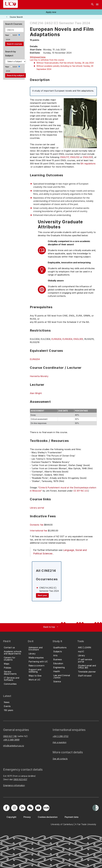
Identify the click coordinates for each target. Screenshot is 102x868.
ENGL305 (78, 339)
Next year (42, 595)
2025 (15, 35)
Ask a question (59, 742)
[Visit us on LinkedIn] (22, 808)
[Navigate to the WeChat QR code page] (30, 808)
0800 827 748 (10, 736)
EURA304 (67, 339)
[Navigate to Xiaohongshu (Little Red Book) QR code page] (46, 808)
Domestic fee (37, 525)
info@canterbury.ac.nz (14, 746)
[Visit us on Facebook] (6, 808)
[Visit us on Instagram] (14, 808)
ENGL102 (75, 157)
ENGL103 (88, 157)
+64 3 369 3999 (11, 740)
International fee (39, 531)
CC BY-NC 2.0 (81, 491)
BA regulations (88, 164)
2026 (8, 40)
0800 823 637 (20, 779)
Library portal (37, 508)
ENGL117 (65, 157)
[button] (51, 12)
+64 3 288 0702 (60, 736)
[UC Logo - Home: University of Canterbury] (10, 4)
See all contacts (60, 759)
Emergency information (14, 785)
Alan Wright (36, 393)
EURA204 (56, 339)
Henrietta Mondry (39, 376)
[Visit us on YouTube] (38, 808)
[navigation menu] (97, 5)
